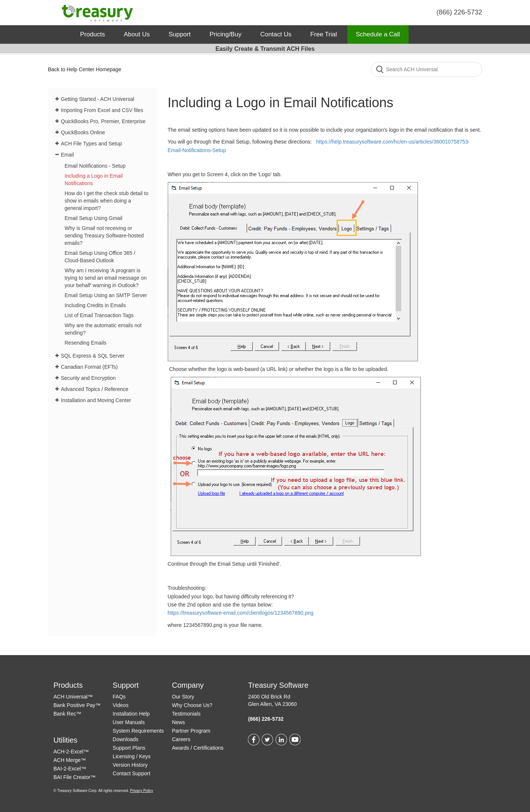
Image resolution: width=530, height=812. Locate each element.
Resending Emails (86, 343)
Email (67, 155)
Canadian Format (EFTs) (89, 367)
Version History (130, 765)
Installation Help (131, 714)
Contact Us (276, 34)
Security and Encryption (88, 378)
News (178, 722)
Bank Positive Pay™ (77, 705)
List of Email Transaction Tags (99, 315)
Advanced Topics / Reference (95, 389)
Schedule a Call (378, 34)
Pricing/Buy (225, 34)
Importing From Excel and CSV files (102, 110)
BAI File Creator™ (75, 777)
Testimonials (186, 714)
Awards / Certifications (198, 748)
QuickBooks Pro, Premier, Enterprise (103, 121)
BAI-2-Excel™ (70, 769)
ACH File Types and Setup (91, 144)
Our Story (183, 697)
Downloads (126, 739)
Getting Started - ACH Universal (98, 99)
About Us (137, 34)
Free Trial (324, 34)
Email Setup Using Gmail (94, 218)
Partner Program (191, 731)
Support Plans (129, 748)
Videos (121, 705)
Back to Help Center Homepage (85, 69)
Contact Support (132, 773)
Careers (181, 739)
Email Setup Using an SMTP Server (106, 295)
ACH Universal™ (73, 697)
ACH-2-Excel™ (71, 752)
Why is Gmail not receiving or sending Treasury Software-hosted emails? (104, 236)
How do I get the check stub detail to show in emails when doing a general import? (107, 201)
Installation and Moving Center (96, 400)
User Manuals (129, 722)
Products (93, 34)
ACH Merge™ (70, 760)
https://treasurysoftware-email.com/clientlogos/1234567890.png (241, 613)
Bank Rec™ (67, 714)
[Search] (426, 69)
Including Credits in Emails (95, 305)
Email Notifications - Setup (95, 166)
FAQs (119, 697)
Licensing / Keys (132, 756)
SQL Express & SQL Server (93, 356)
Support (180, 34)
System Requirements (138, 731)
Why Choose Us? (192, 705)
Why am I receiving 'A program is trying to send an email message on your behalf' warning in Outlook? (106, 278)
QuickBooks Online (83, 132)
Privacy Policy (141, 791)
